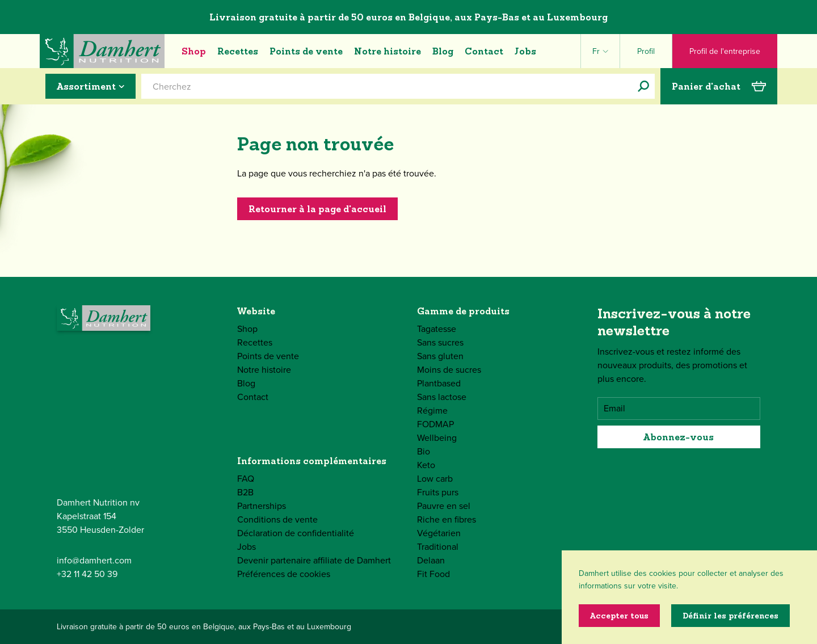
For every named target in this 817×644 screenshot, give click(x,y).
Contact (484, 51)
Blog (443, 51)
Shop (194, 51)
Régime (432, 411)
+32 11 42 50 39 (87, 574)
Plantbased (439, 383)
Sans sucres (440, 342)
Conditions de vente (277, 519)
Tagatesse (437, 329)
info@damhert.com (94, 560)
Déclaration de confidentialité (296, 533)
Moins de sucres (449, 370)
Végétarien (439, 533)
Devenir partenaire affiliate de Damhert (314, 560)
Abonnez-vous (679, 437)
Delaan (431, 560)
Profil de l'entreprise (725, 51)
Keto (426, 465)
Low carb (435, 479)
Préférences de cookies (284, 574)
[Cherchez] (643, 86)
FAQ (246, 479)
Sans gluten (440, 356)
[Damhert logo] (102, 51)
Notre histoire (388, 51)
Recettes (238, 51)
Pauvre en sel (444, 506)
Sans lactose (442, 397)
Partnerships (262, 506)
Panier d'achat (719, 86)
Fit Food (433, 574)
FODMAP (435, 424)
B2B (245, 492)
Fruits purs (438, 492)
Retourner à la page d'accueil (317, 209)
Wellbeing (437, 438)
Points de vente (306, 51)
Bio (424, 451)
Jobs (525, 51)
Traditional (438, 547)
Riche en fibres (447, 519)
